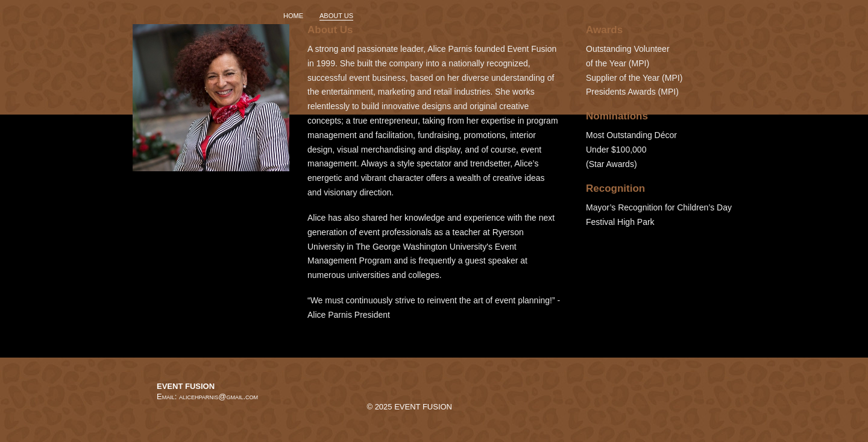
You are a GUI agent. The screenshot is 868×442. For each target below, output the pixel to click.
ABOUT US (336, 16)
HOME (293, 16)
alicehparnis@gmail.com (219, 396)
